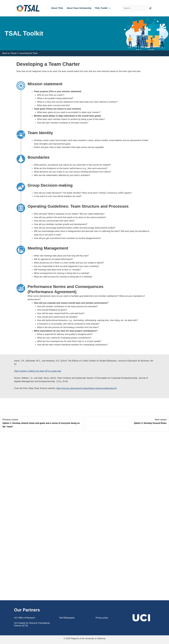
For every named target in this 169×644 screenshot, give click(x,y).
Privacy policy (102, 618)
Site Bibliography (67, 618)
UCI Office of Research (25, 618)
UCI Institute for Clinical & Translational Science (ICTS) (32, 624)
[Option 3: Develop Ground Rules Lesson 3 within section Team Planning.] (127, 423)
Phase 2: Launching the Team (25, 53)
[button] (110, 8)
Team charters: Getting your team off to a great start (38, 371)
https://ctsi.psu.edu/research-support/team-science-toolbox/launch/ (87, 388)
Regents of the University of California (88, 638)
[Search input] (135, 8)
